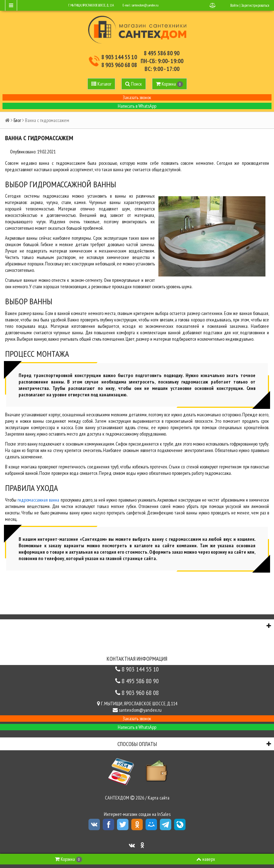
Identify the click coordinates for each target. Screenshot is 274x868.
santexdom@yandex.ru (145, 5)
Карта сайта (159, 798)
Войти (234, 5)
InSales (164, 814)
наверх (206, 859)
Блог (17, 120)
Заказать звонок (137, 97)
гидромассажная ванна (38, 500)
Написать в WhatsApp (137, 106)
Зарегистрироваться (255, 5)
